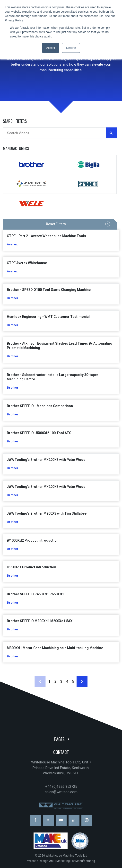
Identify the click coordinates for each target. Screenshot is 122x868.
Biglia (88, 165)
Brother (31, 165)
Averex (31, 184)
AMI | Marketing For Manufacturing (72, 861)
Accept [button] (51, 48)
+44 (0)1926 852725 (61, 787)
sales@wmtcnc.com (61, 792)
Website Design (38, 861)
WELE (31, 203)
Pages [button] (63, 739)
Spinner (88, 184)
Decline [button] (71, 48)
